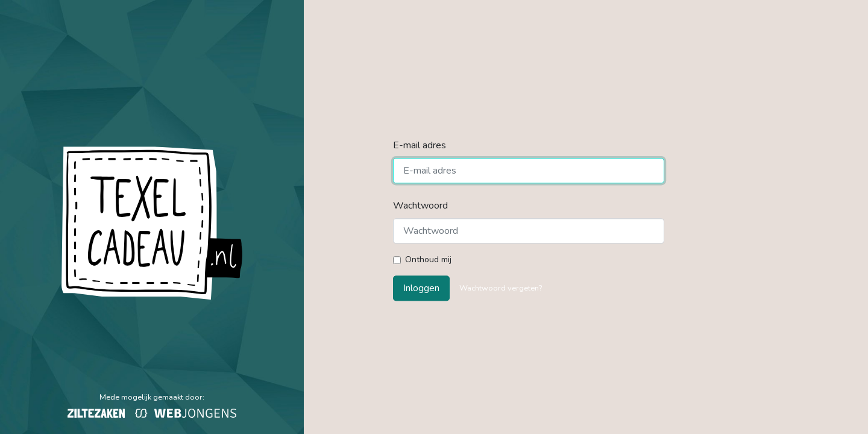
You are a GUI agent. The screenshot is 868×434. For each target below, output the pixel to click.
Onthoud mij (428, 259)
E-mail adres (420, 145)
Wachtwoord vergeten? (501, 289)
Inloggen (421, 289)
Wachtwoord (420, 206)
